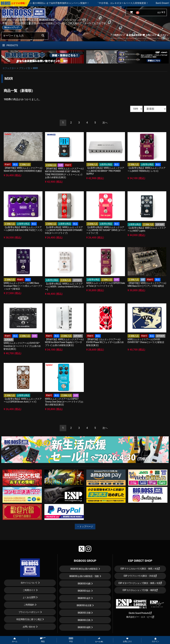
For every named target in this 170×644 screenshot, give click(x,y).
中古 (71, 640)
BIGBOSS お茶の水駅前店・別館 (84, 576)
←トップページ (85, 526)
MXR (35, 68)
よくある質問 (29, 597)
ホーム (15, 640)
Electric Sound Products (140, 613)
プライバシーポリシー (29, 612)
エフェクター (9, 68)
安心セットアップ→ (12, 27)
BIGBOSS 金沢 (84, 598)
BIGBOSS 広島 (84, 620)
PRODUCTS (10, 45)
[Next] (105, 123)
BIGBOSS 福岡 (84, 627)
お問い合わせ (29, 627)
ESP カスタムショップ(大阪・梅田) (140, 590)
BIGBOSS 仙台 (84, 591)
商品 (43, 640)
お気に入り (149, 35)
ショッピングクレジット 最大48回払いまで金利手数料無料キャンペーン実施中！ (73, 3)
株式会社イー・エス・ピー (140, 617)
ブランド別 (24, 68)
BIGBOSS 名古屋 (84, 605)
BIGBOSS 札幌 (84, 584)
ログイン (163, 35)
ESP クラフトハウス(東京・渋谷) (140, 576)
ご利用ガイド (118, 35)
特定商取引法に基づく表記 (29, 619)
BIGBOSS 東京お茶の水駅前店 (84, 569)
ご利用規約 (29, 605)
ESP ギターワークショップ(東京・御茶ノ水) (140, 583)
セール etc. (99, 640)
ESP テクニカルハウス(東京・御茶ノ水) (140, 569)
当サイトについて (29, 583)
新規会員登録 (134, 35)
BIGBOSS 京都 (84, 613)
